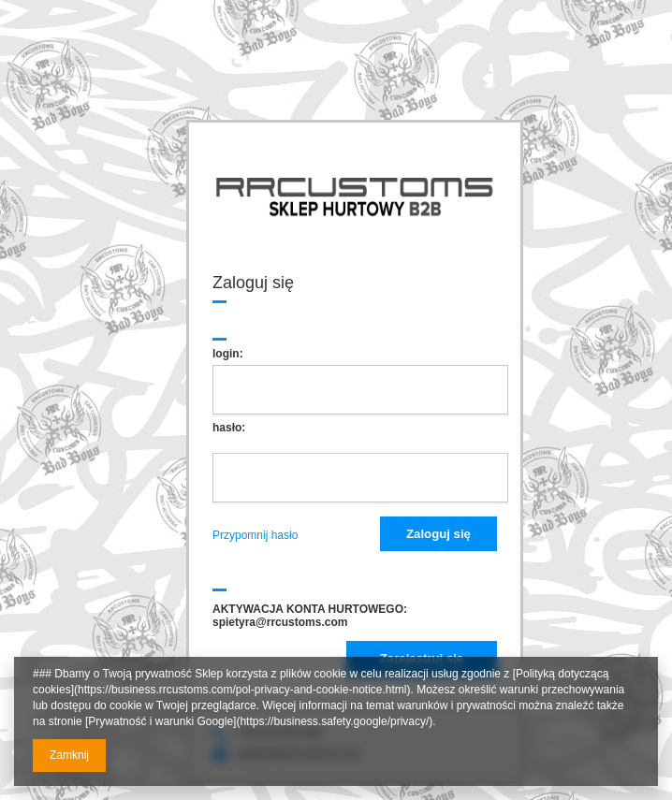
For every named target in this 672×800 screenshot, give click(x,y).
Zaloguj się (438, 534)
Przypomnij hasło (255, 535)
